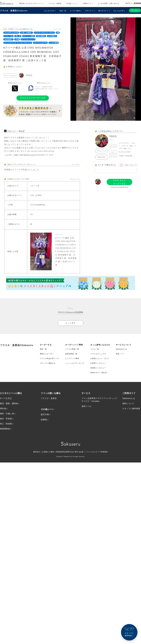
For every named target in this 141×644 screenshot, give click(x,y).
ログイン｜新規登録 (133, 3)
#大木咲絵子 (52, 36)
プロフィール (102, 151)
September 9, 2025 (45, 155)
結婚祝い (45, 419)
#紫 (58, 33)
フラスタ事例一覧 (72, 349)
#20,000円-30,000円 (11, 33)
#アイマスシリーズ (28, 39)
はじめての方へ (50, 11)
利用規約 (59, 452)
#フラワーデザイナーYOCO (44, 33)
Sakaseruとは (121, 349)
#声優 (17, 39)
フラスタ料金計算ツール (49, 358)
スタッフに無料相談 (131, 408)
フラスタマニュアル (98, 354)
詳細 (31, 29)
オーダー (135, 10)
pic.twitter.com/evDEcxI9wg (41, 151)
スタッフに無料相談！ (129, 632)
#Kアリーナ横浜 (29, 36)
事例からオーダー (47, 354)
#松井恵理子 (8, 39)
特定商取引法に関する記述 (73, 452)
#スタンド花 (8, 36)
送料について (128, 403)
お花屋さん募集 (48, 452)
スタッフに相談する (48, 363)
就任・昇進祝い (7, 419)
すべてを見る (6, 398)
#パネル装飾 (54, 43)
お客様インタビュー (98, 363)
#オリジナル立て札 (40, 43)
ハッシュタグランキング (75, 363)
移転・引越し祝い (8, 413)
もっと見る (70, 323)
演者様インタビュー (98, 368)
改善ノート (120, 354)
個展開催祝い (6, 429)
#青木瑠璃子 (41, 36)
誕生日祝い (46, 414)
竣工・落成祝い (7, 424)
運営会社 (37, 452)
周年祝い (4, 408)
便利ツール (86, 406)
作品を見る (102, 157)
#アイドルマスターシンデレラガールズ (18, 43)
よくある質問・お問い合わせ (108, 3)
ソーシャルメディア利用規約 (97, 452)
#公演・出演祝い (26, 33)
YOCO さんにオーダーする (33, 98)
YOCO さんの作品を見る (119, 187)
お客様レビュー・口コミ (100, 358)
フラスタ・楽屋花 (55, 3)
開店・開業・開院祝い (10, 403)
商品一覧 (63, 11)
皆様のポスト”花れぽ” (99, 372)
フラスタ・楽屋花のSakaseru (14, 11)
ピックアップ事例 (72, 358)
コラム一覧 (95, 349)
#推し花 (18, 36)
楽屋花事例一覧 (71, 354)
